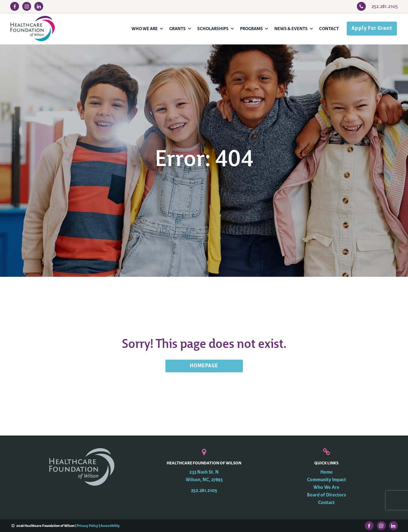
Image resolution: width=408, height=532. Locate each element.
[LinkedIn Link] (39, 6)
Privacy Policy (87, 526)
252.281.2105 (204, 491)
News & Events (291, 29)
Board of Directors (327, 495)
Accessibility (110, 526)
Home (327, 472)
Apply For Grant (372, 29)
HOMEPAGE (204, 366)
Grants (177, 29)
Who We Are (145, 29)
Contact (329, 29)
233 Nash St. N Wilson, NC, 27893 (204, 476)
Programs (251, 29)
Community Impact (327, 480)
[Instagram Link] (27, 6)
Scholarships (213, 29)
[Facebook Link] (15, 6)
